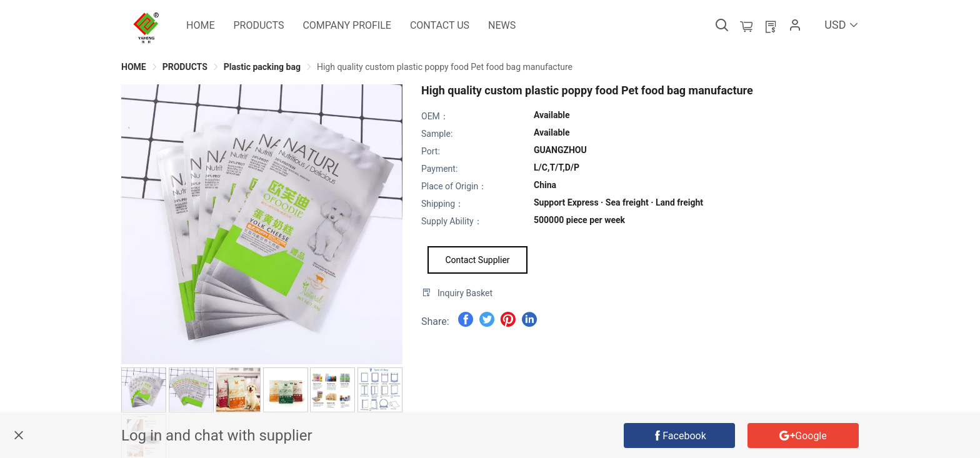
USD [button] (842, 25)
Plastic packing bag (262, 67)
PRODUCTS (185, 67)
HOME (134, 67)
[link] (134, 67)
